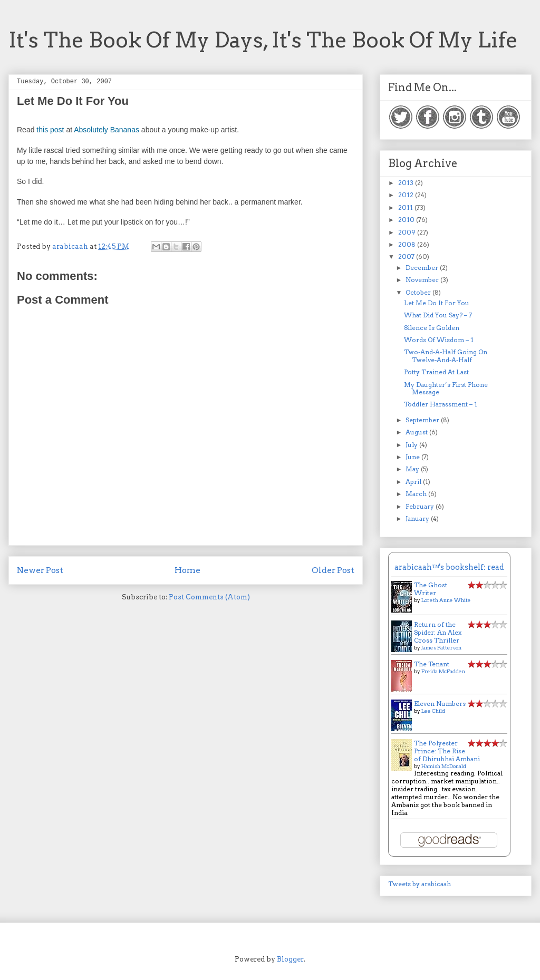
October (419, 292)
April (414, 482)
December (423, 268)
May (413, 469)
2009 (408, 232)
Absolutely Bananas (107, 130)
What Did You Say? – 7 (438, 315)
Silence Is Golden (432, 328)
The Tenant (432, 664)
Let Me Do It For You (437, 303)
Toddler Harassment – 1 (441, 404)
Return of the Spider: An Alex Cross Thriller (438, 632)
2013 (407, 183)
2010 (407, 220)
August (417, 432)
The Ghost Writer (431, 589)
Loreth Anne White (446, 600)
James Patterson (441, 647)
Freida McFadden (443, 671)
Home (187, 570)
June (413, 457)
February (421, 506)
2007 (407, 256)
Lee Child (433, 711)
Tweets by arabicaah (420, 884)
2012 (407, 195)
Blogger (290, 959)
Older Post (333, 570)
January (418, 518)
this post (50, 130)
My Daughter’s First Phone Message (446, 388)
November (423, 280)
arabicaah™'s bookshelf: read (449, 567)
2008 (408, 244)
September (423, 420)
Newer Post (40, 570)
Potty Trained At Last (436, 372)
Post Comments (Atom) (209, 597)
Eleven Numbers (440, 704)
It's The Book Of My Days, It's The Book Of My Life (263, 40)
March (417, 494)
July (412, 445)
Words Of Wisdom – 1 (439, 340)
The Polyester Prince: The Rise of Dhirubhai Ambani (447, 751)
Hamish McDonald (444, 766)
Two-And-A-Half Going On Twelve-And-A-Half (446, 356)
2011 (406, 207)
